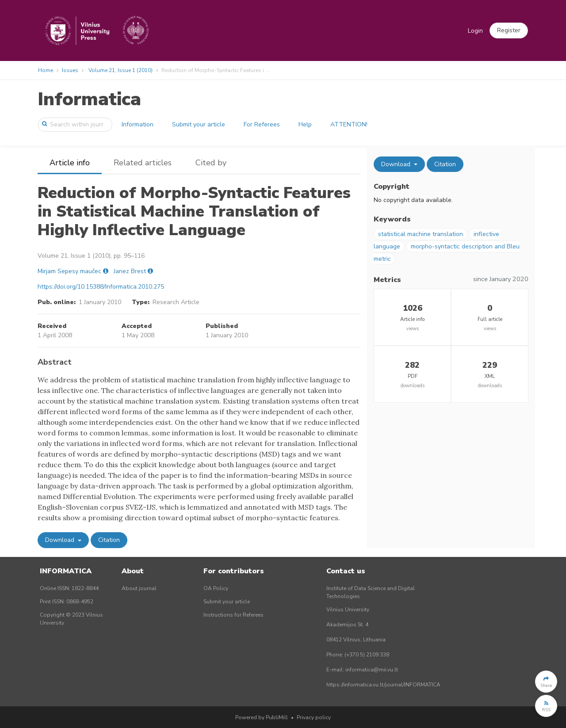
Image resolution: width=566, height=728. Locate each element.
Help (305, 124)
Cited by (211, 163)
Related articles (143, 163)
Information (138, 124)
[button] (509, 30)
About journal (139, 588)
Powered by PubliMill (262, 717)
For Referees (262, 124)
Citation (109, 540)
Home (46, 70)
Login (475, 31)
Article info (70, 163)
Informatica (89, 99)
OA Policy (216, 588)
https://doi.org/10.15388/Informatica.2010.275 (101, 287)
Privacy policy (314, 717)
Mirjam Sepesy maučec (69, 271)
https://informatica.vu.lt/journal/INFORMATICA (383, 685)
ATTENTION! (349, 124)
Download (61, 540)
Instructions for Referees (233, 615)
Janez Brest (130, 271)
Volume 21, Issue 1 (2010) (120, 70)
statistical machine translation (421, 234)
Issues (70, 70)
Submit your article (199, 124)
